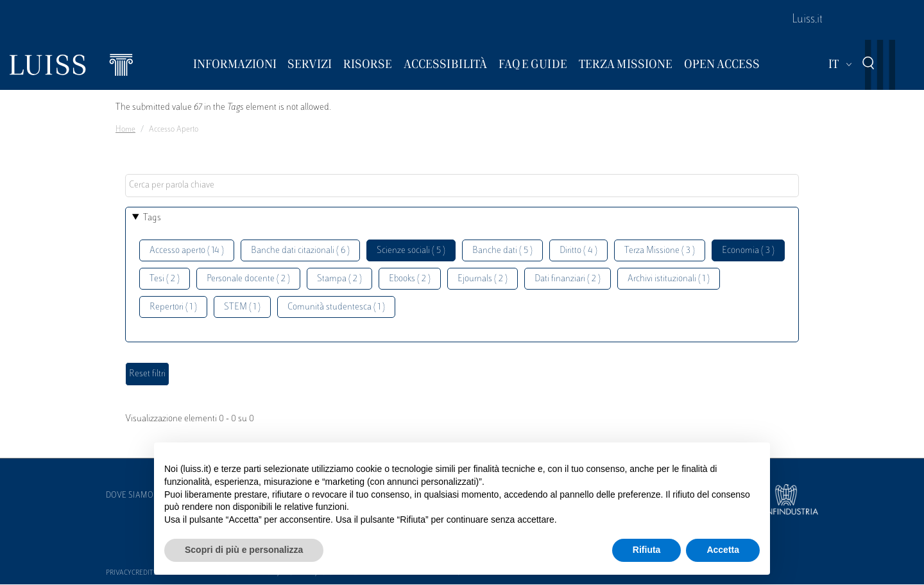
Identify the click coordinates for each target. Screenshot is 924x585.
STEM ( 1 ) (242, 307)
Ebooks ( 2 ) (410, 279)
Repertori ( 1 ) (173, 307)
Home (125, 130)
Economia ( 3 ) (748, 251)
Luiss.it (807, 20)
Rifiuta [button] (647, 550)
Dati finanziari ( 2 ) (568, 279)
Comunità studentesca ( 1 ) (336, 307)
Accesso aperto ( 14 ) (187, 251)
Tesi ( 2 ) (165, 279)
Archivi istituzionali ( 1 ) (669, 279)
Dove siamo (130, 496)
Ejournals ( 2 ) (483, 279)
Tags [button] (152, 218)
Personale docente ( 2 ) (248, 279)
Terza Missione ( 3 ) (660, 251)
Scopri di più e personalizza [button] (244, 550)
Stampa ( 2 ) (339, 279)
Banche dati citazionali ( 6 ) (300, 251)
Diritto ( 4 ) (578, 251)
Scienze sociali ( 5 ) (411, 251)
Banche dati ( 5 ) (502, 251)
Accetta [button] (723, 550)
